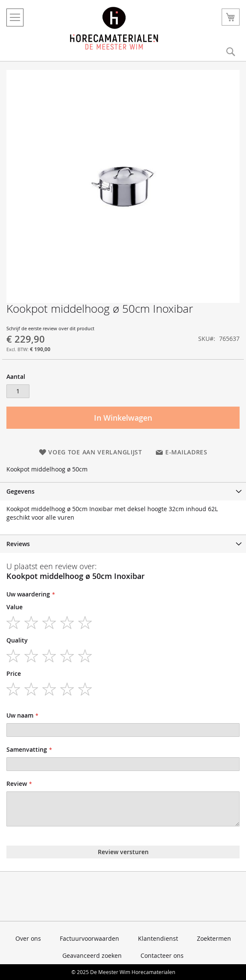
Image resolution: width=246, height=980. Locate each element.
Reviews (18, 544)
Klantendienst (158, 938)
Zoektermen (214, 938)
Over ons (28, 938)
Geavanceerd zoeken (92, 955)
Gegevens (20, 491)
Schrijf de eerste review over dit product (50, 328)
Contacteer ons (162, 955)
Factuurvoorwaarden (89, 938)
